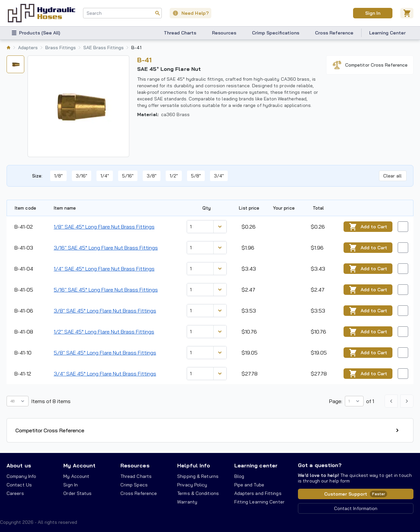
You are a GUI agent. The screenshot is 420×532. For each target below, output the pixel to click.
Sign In (71, 485)
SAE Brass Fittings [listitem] (104, 48)
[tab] (15, 64)
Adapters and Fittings (258, 493)
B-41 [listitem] (136, 48)
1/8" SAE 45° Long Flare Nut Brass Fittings (104, 227)
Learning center (256, 465)
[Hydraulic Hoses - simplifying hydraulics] (42, 13)
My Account (79, 465)
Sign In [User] (373, 13)
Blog (239, 476)
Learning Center (387, 33)
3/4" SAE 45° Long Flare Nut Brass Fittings (105, 374)
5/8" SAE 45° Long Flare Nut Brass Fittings (105, 353)
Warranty (187, 502)
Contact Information (356, 508)
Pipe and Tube (249, 485)
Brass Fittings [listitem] (61, 48)
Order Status (77, 493)
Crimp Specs (134, 485)
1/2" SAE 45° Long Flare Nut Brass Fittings (104, 332)
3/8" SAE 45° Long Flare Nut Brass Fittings (105, 311)
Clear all (392, 176)
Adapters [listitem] (28, 48)
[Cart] (407, 13)
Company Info (21, 476)
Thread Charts (180, 33)
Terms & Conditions (198, 493)
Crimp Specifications (276, 33)
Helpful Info (194, 465)
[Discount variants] (220, 227)
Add (368, 227)
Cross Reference (334, 33)
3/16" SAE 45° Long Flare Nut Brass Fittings (106, 248)
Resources (224, 33)
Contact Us (19, 485)
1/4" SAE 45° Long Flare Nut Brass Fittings (104, 269)
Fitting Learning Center (259, 502)
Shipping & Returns (198, 476)
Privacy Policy (192, 485)
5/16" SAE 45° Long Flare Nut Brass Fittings (106, 290)
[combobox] (122, 13)
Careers (15, 493)
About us (19, 465)
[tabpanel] (78, 106)
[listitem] (9, 48)
